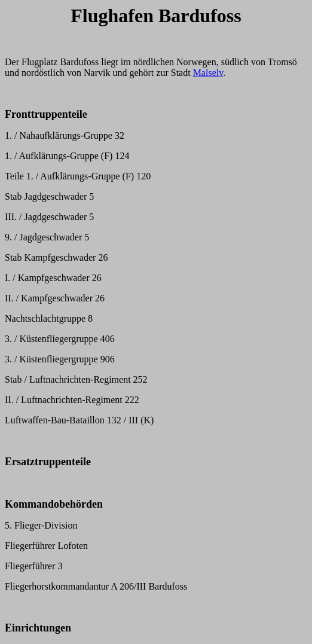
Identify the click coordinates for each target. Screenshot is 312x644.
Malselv (208, 73)
